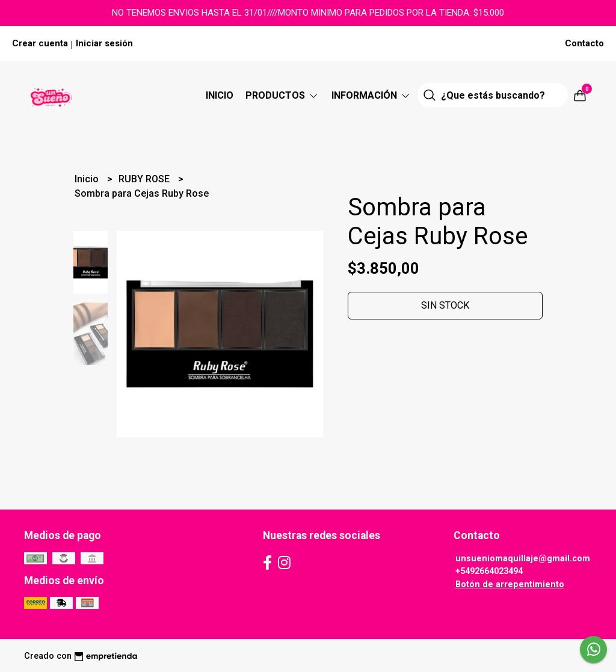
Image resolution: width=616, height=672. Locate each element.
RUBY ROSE (145, 179)
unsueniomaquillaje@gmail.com (523, 559)
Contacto (584, 43)
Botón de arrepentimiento (510, 584)
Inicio (220, 95)
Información (371, 95)
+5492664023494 (489, 571)
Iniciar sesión (104, 43)
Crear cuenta (40, 43)
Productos (282, 95)
